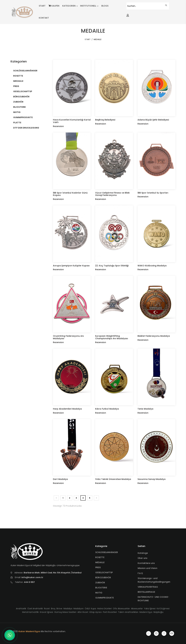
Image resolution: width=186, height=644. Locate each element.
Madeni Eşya (146, 612)
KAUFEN (54, 6)
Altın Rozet (83, 612)
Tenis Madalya (145, 409)
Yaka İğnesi (150, 609)
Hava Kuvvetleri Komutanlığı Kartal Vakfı (72, 121)
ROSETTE (18, 76)
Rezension (58, 126)
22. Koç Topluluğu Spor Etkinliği (112, 266)
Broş (53, 609)
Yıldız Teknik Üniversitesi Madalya (113, 479)
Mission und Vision (147, 568)
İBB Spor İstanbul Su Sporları (153, 193)
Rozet (47, 609)
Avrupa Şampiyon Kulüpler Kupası (71, 266)
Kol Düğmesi (163, 609)
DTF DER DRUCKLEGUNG (26, 128)
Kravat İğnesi (46, 612)
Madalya (68, 609)
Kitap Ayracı (96, 612)
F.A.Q (140, 573)
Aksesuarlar (137, 609)
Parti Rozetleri (110, 612)
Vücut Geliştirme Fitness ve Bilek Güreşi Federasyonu (112, 194)
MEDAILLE (18, 81)
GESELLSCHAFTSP (23, 91)
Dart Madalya (60, 479)
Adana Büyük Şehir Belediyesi (153, 120)
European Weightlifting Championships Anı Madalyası (112, 337)
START (42, 6)
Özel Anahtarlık (35, 609)
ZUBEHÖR (18, 102)
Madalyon (79, 609)
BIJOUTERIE (19, 107)
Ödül (87, 609)
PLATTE (17, 123)
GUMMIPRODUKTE (23, 117)
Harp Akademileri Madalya (67, 409)
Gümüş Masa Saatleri (65, 612)
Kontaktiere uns (146, 563)
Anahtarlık (21, 609)
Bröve (59, 609)
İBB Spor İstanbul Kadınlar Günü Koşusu (70, 194)
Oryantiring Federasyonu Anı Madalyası (68, 337)
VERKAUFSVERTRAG (148, 587)
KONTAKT (44, 18)
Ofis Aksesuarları (121, 609)
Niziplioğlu (158, 612)
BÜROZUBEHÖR (21, 97)
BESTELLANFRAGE (146, 592)
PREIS (16, 86)
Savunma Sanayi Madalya (152, 479)
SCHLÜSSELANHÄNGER (25, 71)
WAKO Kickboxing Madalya (152, 266)
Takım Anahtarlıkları (128, 612)
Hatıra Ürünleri (104, 609)
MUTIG (17, 112)
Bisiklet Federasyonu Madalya (154, 336)
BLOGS (105, 6)
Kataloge (143, 553)
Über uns (143, 558)
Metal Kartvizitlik (30, 612)
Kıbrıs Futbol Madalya (107, 409)
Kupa (93, 609)
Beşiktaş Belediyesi (105, 120)
